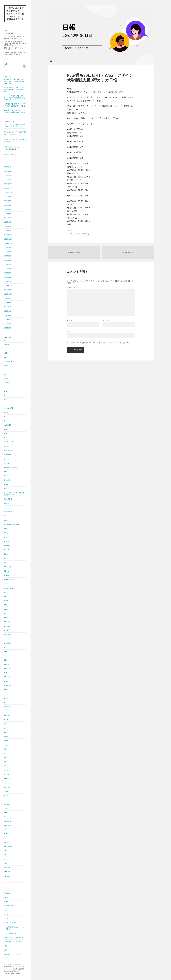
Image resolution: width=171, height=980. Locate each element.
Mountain (7, 669)
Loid (6, 563)
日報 (6, 946)
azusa (6, 387)
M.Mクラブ (8, 567)
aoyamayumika (9, 361)
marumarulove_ (9, 580)
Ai (5, 349)
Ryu (6, 749)
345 (6, 340)
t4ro (6, 813)
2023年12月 (8, 286)
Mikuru (7, 618)
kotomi (7, 541)
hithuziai (7, 480)
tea (5, 838)
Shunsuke (7, 779)
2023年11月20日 (73, 234)
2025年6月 (8, 209)
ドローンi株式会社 (10, 933)
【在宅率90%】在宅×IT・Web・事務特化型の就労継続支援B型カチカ (15, 43)
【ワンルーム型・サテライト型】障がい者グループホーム (14, 37)
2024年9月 (8, 248)
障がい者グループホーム (12, 954)
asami (6, 378)
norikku (7, 715)
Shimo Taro (8, 770)
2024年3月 (8, 273)
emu (6, 434)
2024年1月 (8, 281)
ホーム (7, 31)
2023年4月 (8, 315)
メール (106, 320)
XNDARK (7, 872)
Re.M (6, 741)
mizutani (7, 643)
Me (5, 596)
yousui (6, 902)
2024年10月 (8, 243)
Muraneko (8, 677)
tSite (6, 855)
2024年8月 (8, 252)
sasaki (6, 762)
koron (6, 537)
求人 (6, 950)
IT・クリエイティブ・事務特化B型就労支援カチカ (15, 494)
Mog (6, 660)
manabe (7, 575)
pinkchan (7, 728)
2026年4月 (8, 167)
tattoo (6, 834)
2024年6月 (8, 260)
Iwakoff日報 (8, 499)
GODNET (7, 463)
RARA (6, 736)
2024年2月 (8, 277)
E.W (6, 421)
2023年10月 (8, 294)
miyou (6, 639)
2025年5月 (8, 214)
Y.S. (5, 880)
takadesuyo (8, 817)
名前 (70, 320)
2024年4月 (8, 269)
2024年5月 (8, 264)
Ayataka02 (8, 383)
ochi (6, 724)
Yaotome (7, 893)
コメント (71, 288)
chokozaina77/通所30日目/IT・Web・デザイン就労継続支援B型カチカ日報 (15, 82)
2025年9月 (8, 197)
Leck (6, 558)
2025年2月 (8, 226)
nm (5, 702)
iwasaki (7, 503)
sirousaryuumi (9, 783)
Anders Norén (15, 973)
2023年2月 (8, 320)
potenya (7, 732)
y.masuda (7, 876)
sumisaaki (7, 800)
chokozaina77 (9, 408)
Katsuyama (8, 516)
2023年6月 (8, 311)
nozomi (7, 719)
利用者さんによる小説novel (13, 942)
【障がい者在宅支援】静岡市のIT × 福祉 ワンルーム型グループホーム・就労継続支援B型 (15, 14)
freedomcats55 (9, 442)
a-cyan (6, 344)
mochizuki (7, 656)
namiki (6, 690)
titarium (7, 842)
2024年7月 (8, 256)
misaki (6, 630)
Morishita (7, 664)
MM (6, 652)
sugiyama (7, 787)
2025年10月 (8, 192)
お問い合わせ (9, 34)
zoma (6, 914)
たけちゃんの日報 (10, 923)
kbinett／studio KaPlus (12, 524)
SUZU (6, 808)
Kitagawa (7, 533)
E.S (5, 417)
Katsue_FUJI (8, 512)
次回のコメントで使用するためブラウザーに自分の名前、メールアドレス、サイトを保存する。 (100, 343)
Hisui (6, 476)
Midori (6, 609)
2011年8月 (8, 328)
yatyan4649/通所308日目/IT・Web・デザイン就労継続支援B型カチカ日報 (15, 98)
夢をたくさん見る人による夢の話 (15, 132)
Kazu (6, 520)
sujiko (6, 796)
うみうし (7, 918)
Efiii (6, 429)
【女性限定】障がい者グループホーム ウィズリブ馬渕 (15, 54)
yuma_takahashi (9, 906)
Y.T (5, 885)
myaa (6, 681)
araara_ (7, 366)
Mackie (7, 571)
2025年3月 (8, 222)
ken (6, 529)
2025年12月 (8, 184)
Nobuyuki (7, 707)
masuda (9, 134)
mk (5, 647)
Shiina (6, 766)
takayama (8, 821)
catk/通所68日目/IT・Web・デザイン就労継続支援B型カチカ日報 (15, 105)
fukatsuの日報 (9, 451)
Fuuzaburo (8, 455)
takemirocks (8, 825)
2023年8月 (8, 303)
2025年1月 (8, 231)
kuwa (6, 554)
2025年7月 (8, 205)
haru (6, 472)
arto (6, 374)
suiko (6, 791)
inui (5, 489)
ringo (6, 745)
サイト (69, 331)
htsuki (6, 484)
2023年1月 (8, 324)
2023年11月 (8, 290)
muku (6, 673)
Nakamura (8, 685)
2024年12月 (8, 235)
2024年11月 (8, 239)
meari (6, 601)
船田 (17, 126)
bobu (6, 391)
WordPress (16, 971)
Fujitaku (7, 446)
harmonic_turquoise (10, 467)
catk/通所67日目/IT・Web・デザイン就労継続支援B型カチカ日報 (15, 111)
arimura (7, 370)
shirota (7, 774)
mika (6, 613)
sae (5, 758)
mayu (6, 592)
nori (6, 711)
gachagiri (7, 459)
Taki (6, 830)
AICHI (6, 353)
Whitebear (8, 868)
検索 (6, 64)
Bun (6, 395)
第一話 (6, 155)
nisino (6, 698)
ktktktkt (7, 550)
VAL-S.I (7, 863)
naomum (7, 694)
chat (6, 404)
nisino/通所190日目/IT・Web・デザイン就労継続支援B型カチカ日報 (15, 90)
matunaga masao (10, 588)
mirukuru (7, 626)
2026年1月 (8, 180)
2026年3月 (8, 171)
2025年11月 (8, 188)
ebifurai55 (8, 425)
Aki (5, 357)
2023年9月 (8, 298)
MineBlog (7, 622)
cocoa (6, 412)
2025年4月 (8, 218)
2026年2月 (8, 176)
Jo (5, 507)
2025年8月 (8, 201)
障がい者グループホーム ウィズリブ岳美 (15, 49)
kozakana (7, 546)
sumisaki (7, 804)
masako (7, 584)
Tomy (6, 851)
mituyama (8, 635)
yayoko (7, 897)
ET (5, 438)
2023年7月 (8, 307)
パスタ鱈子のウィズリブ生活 (14, 937)
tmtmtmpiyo (8, 846)
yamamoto (8, 889)
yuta (6, 910)
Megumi (7, 605)
